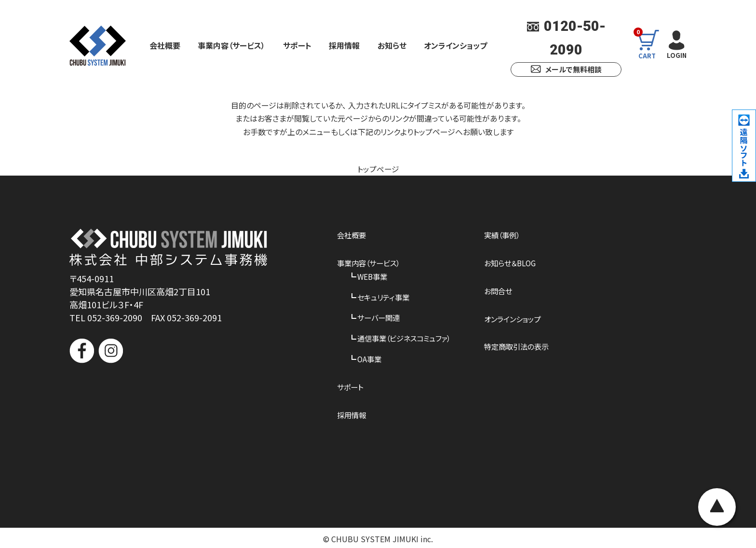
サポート (297, 45)
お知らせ (392, 45)
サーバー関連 (380, 316)
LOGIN (676, 45)
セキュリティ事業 (385, 296)
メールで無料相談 (566, 69)
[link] (168, 400)
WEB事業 (373, 275)
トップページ (378, 169)
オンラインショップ (455, 45)
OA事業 (370, 357)
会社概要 (165, 45)
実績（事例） (511, 235)
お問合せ (506, 290)
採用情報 (344, 45)
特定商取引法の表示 (526, 345)
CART (649, 45)
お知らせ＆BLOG (519, 262)
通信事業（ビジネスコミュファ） (407, 337)
